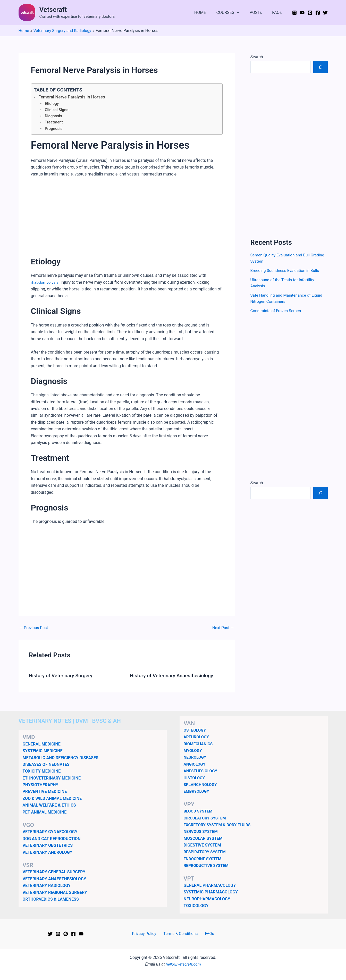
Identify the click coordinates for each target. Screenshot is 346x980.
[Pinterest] (310, 13)
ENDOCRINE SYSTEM (204, 859)
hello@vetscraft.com (183, 964)
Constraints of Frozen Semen (277, 311)
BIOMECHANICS (199, 744)
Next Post (223, 630)
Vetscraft (53, 10)
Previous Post (34, 630)
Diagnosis (54, 117)
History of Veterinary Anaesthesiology (173, 677)
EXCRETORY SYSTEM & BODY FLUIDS (219, 825)
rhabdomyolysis (45, 284)
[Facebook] (318, 13)
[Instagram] (294, 13)
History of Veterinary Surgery (62, 677)
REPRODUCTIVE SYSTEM (207, 865)
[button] (242, 13)
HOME (207, 12)
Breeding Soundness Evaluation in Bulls (286, 270)
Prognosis (54, 130)
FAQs (278, 12)
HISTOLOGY (195, 778)
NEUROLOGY (196, 757)
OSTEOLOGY (195, 730)
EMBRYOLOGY (197, 791)
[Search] (320, 67)
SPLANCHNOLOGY (201, 785)
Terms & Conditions (181, 934)
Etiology (52, 104)
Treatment (54, 124)
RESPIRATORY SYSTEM (206, 852)
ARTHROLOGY (197, 737)
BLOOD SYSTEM (199, 811)
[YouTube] (302, 13)
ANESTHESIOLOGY (201, 771)
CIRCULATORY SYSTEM (206, 818)
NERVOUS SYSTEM (202, 831)
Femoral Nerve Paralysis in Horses (73, 97)
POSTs (259, 12)
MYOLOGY (193, 751)
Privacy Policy (146, 934)
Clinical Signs (57, 110)
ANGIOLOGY (195, 764)
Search (257, 57)
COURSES (233, 13)
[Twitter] (325, 13)
